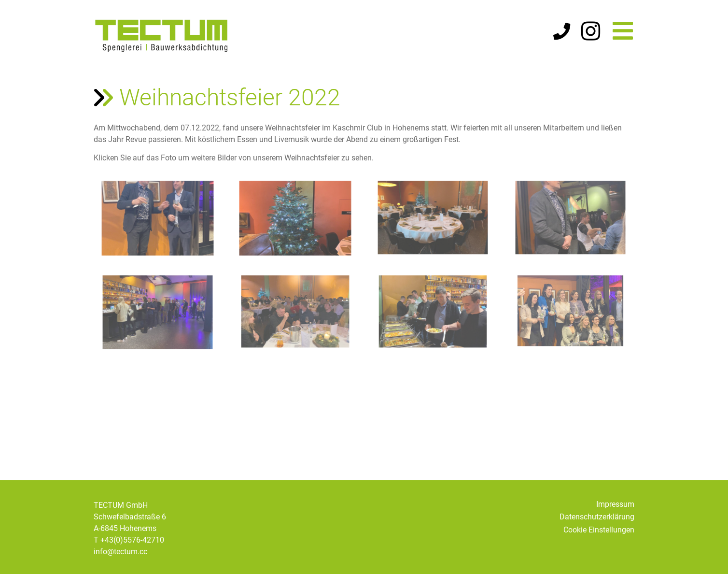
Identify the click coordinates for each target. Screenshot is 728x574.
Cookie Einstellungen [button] (599, 530)
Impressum (615, 504)
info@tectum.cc (120, 552)
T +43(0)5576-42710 (129, 540)
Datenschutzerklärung (597, 517)
